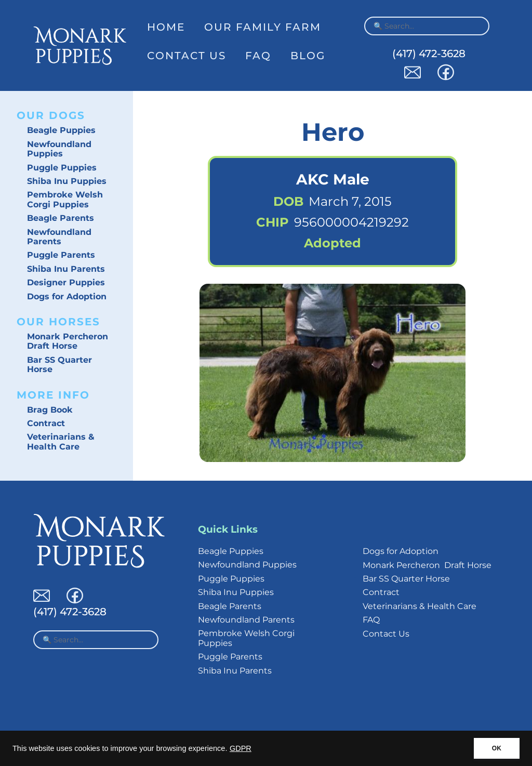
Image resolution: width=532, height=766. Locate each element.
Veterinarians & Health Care (61, 441)
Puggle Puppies (62, 168)
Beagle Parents (61, 218)
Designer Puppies (66, 282)
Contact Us (187, 56)
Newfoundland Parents (59, 237)
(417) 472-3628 (429, 54)
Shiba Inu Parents (66, 269)
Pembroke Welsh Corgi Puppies (65, 199)
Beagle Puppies (61, 130)
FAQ (258, 56)
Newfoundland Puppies (59, 149)
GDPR (241, 748)
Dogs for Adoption (67, 296)
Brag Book (50, 410)
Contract (46, 423)
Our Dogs (51, 115)
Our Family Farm (263, 27)
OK (497, 748)
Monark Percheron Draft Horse (68, 341)
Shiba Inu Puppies (67, 181)
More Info (53, 395)
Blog (308, 56)
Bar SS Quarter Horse (59, 365)
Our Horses (58, 322)
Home (166, 27)
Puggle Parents (61, 255)
